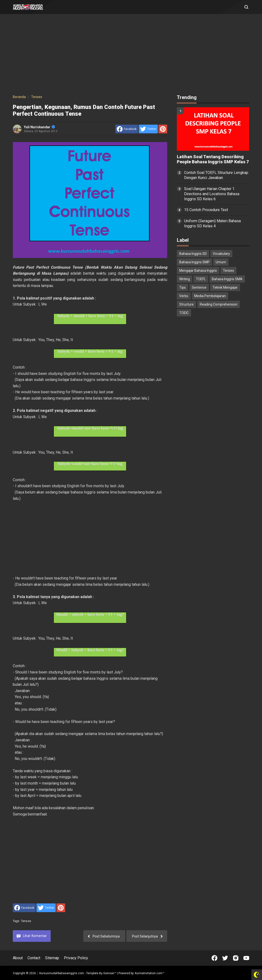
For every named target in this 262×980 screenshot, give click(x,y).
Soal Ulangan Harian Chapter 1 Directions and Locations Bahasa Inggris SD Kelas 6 (212, 194)
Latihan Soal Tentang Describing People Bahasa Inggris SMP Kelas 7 (213, 159)
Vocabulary (221, 254)
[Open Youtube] (246, 958)
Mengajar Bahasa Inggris (198, 271)
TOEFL (201, 279)
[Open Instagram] (236, 958)
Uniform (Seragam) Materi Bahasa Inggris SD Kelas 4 (212, 223)
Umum (221, 262)
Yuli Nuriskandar (39, 127)
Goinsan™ (110, 973)
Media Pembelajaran (210, 296)
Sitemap (52, 958)
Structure (186, 304)
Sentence (199, 287)
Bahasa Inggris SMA (227, 279)
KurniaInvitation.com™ (149, 973)
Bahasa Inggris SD (193, 254)
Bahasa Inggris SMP (194, 262)
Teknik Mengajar (225, 287)
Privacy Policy (76, 958)
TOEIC (184, 313)
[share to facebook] (127, 129)
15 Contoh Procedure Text (206, 210)
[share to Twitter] (148, 129)
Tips (183, 287)
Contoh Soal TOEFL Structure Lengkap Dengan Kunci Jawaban (216, 175)
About (18, 958)
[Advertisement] (131, 55)
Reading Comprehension (219, 304)
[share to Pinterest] (163, 129)
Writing (185, 279)
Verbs (184, 296)
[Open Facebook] (214, 958)
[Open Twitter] (225, 958)
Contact (34, 958)
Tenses (26, 921)
